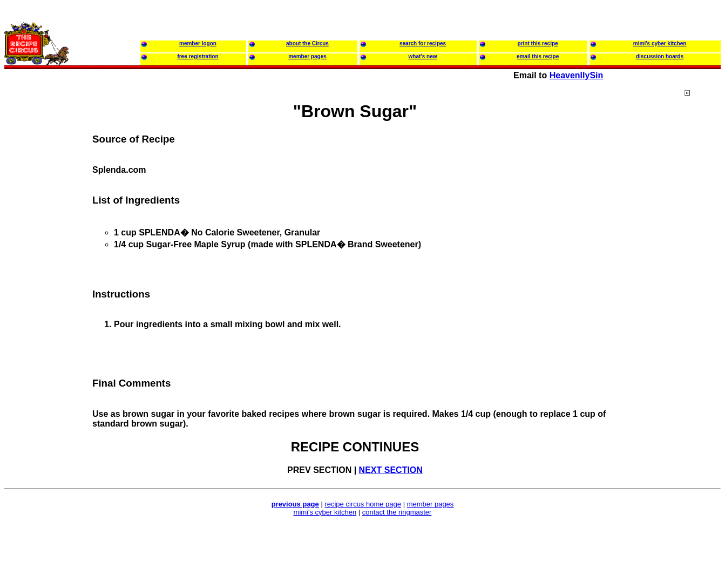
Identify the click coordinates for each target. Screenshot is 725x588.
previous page (295, 504)
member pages (431, 504)
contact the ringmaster (397, 512)
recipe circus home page (363, 504)
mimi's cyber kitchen (325, 512)
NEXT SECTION (391, 470)
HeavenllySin (577, 75)
